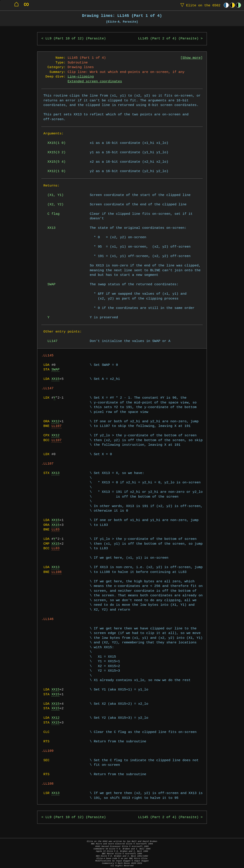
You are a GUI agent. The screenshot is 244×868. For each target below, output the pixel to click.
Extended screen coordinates (95, 82)
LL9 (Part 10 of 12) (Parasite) (76, 39)
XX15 (55, 379)
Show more (192, 58)
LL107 (56, 426)
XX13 (55, 473)
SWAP (55, 370)
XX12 (55, 422)
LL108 (56, 572)
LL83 (55, 530)
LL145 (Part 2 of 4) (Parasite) (168, 39)
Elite (199, 5)
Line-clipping (81, 77)
